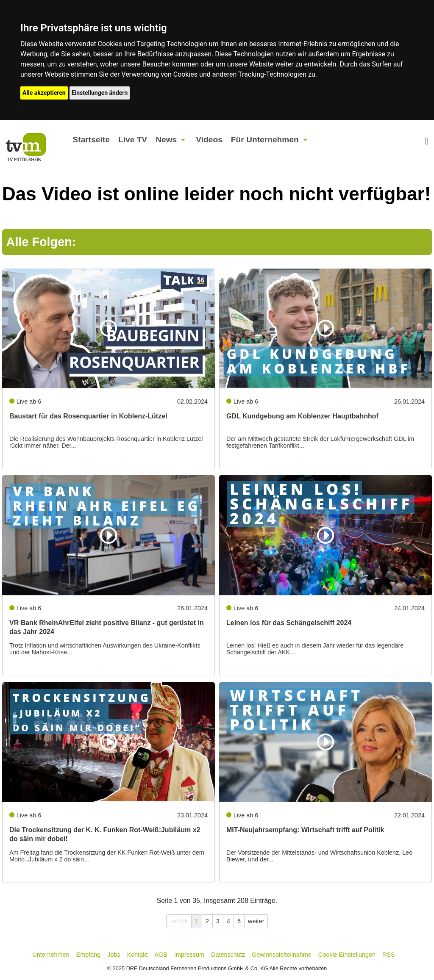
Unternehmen (51, 955)
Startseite (91, 140)
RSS (389, 955)
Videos (209, 140)
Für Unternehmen (265, 140)
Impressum (189, 955)
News (166, 140)
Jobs (114, 955)
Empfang (89, 955)
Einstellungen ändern (100, 93)
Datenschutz (228, 955)
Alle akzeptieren (44, 93)
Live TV (133, 140)
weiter (256, 921)
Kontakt (138, 955)
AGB (161, 955)
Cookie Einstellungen (347, 955)
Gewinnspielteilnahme (282, 955)
